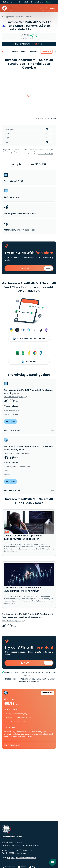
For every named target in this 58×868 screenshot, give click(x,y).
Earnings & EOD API (17, 51)
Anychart (53, 118)
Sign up (51, 8)
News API (34, 51)
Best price (47, 51)
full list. (30, 736)
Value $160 (48, 693)
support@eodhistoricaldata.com (22, 858)
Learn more (51, 2)
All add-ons (29, 362)
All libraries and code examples (29, 339)
